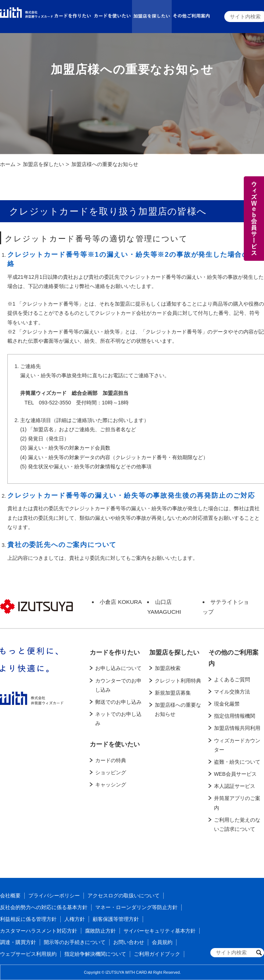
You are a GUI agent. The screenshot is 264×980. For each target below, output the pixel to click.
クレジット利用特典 (178, 681)
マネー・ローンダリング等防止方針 (136, 907)
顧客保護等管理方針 (116, 919)
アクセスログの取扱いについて (124, 896)
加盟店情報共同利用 (237, 728)
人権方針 (75, 919)
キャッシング (111, 785)
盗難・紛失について (237, 762)
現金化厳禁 (227, 704)
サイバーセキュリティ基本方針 (160, 931)
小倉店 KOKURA (121, 602)
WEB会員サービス (235, 774)
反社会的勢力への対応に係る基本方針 (44, 907)
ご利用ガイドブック (157, 954)
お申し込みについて (118, 668)
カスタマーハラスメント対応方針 (39, 931)
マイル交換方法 (232, 692)
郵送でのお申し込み (118, 702)
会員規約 (162, 942)
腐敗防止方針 (100, 931)
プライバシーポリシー (54, 896)
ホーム (8, 164)
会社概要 (10, 896)
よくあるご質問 (232, 680)
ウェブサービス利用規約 (28, 954)
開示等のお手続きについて (75, 942)
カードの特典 (111, 760)
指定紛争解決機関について (95, 954)
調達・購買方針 (18, 942)
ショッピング (111, 772)
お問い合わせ (129, 942)
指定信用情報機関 (235, 716)
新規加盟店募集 (173, 693)
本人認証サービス (235, 786)
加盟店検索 (168, 668)
